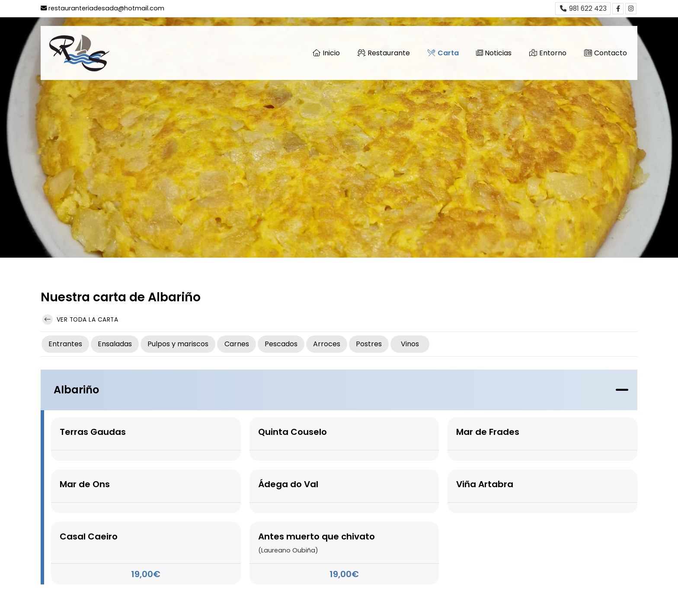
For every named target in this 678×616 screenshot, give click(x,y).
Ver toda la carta (80, 319)
